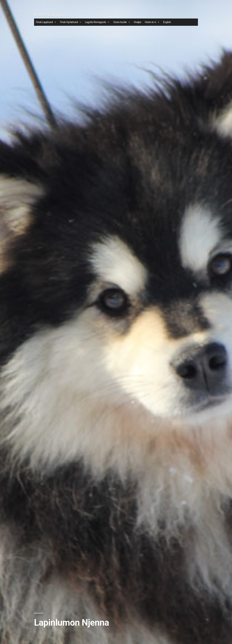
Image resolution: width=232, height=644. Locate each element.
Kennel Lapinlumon (52, 15)
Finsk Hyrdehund (71, 22)
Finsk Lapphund (46, 22)
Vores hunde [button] (122, 22)
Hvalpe (137, 22)
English (167, 22)
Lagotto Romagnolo (97, 22)
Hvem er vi (152, 22)
